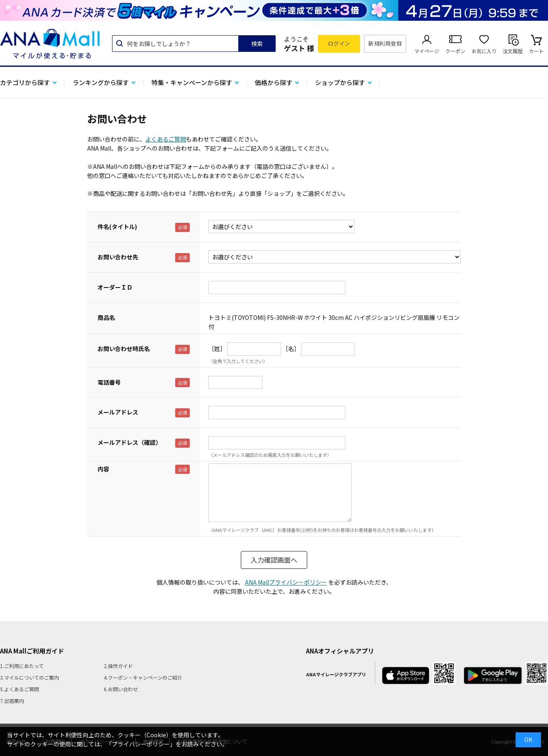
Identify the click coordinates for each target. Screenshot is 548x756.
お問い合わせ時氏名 (124, 349)
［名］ (291, 349)
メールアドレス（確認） (130, 442)
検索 (257, 44)
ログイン (339, 43)
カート (536, 51)
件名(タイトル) (117, 227)
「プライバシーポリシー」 (141, 744)
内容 (103, 469)
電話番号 (109, 382)
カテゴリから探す (25, 82)
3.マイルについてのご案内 (29, 677)
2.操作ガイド (118, 666)
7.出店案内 (12, 701)
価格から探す (274, 82)
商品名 (106, 317)
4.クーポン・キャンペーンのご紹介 (143, 677)
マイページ (427, 51)
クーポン (455, 51)
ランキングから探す (101, 82)
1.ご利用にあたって (22, 666)
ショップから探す (340, 82)
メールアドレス (118, 412)
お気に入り (484, 51)
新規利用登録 (385, 43)
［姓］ (217, 349)
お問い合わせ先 (118, 257)
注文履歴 (513, 51)
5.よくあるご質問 (20, 689)
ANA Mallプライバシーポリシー (286, 582)
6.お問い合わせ (121, 689)
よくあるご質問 (166, 139)
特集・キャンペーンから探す (192, 82)
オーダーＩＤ (115, 287)
